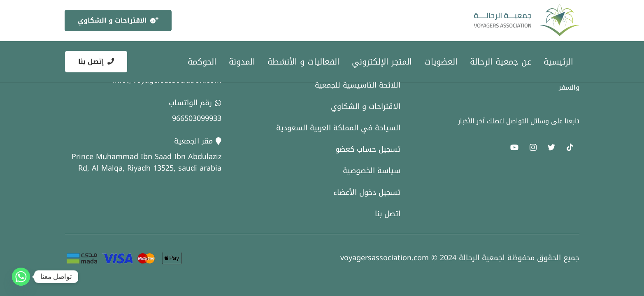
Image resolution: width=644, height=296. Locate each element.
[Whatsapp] (21, 277)
